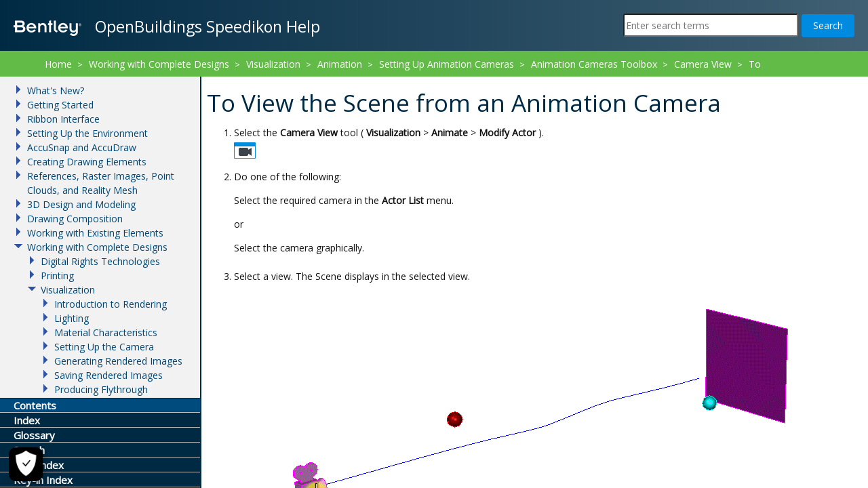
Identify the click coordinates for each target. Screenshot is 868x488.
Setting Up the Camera (104, 347)
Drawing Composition (75, 219)
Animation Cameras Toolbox (594, 64)
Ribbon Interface (63, 119)
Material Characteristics (106, 332)
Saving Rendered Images (108, 375)
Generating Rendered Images (118, 361)
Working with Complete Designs (159, 64)
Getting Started (60, 105)
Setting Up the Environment (87, 133)
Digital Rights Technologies (100, 261)
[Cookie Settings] (20, 464)
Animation (340, 64)
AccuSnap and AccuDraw (82, 147)
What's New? (56, 90)
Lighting (72, 318)
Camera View (703, 64)
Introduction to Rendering (111, 304)
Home (58, 64)
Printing (57, 276)
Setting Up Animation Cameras (447, 64)
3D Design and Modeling (81, 204)
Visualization (273, 64)
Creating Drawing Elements (87, 162)
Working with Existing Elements (95, 233)
